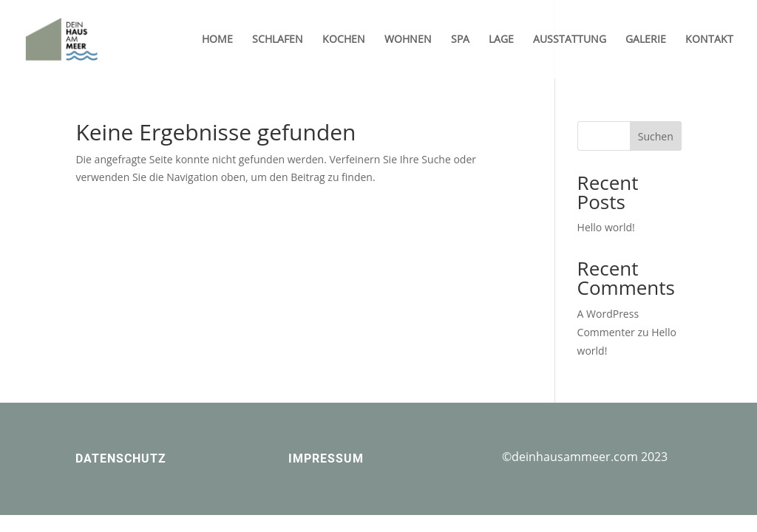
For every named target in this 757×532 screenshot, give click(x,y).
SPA (460, 40)
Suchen (656, 136)
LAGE (501, 40)
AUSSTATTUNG (570, 40)
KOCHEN (344, 40)
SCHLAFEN (278, 40)
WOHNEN (408, 40)
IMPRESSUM (326, 458)
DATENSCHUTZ (121, 458)
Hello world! (606, 227)
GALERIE (646, 40)
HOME (217, 40)
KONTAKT (709, 40)
